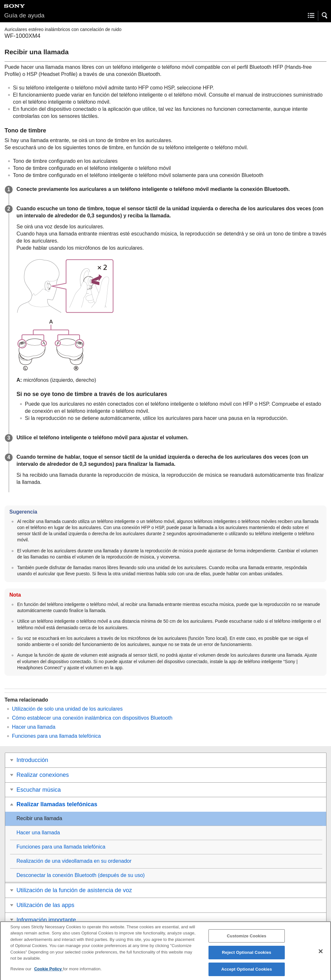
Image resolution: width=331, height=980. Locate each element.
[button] (325, 16)
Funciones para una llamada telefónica (56, 736)
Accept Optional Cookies (246, 973)
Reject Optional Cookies (247, 956)
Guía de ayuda (24, 15)
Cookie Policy (49, 972)
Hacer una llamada (34, 727)
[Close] (321, 954)
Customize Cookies (247, 939)
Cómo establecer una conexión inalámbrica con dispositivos (92, 718)
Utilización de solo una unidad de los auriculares (67, 709)
